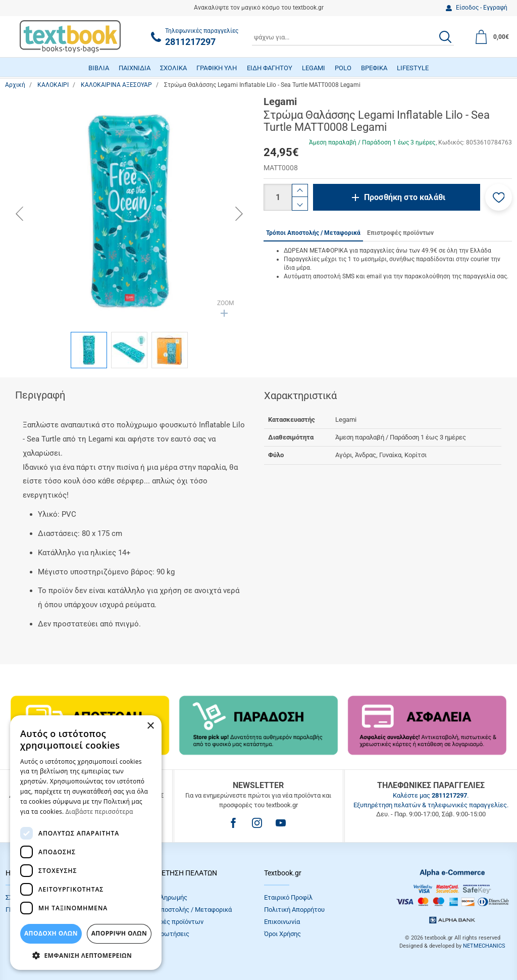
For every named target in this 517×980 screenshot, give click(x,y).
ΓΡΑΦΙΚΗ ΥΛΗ (217, 68)
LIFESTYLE (413, 68)
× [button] (150, 726)
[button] (499, 197)
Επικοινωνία (282, 922)
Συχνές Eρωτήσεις (162, 934)
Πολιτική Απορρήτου (294, 910)
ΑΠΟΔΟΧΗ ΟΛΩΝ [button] (51, 933)
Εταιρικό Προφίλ (288, 897)
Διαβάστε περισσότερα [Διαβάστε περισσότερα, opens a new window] (99, 812)
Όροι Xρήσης (282, 934)
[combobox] (353, 37)
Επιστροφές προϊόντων (169, 922)
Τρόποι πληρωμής (161, 897)
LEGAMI (314, 68)
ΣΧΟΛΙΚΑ (173, 68)
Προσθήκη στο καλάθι (405, 197)
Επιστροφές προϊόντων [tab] (400, 233)
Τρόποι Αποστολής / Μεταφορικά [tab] (313, 233)
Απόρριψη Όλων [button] (119, 933)
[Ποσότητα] (278, 197)
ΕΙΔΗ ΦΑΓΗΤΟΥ (270, 68)
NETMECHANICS (484, 946)
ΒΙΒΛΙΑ (99, 68)
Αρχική (15, 85)
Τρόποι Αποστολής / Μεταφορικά (183, 910)
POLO (343, 68)
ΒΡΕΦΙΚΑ (374, 68)
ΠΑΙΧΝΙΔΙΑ (135, 68)
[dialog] (86, 843)
